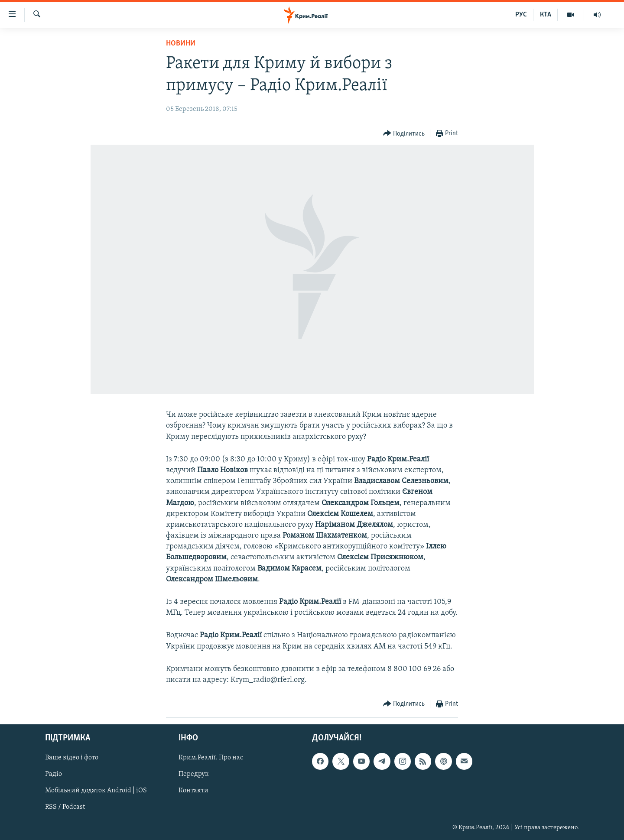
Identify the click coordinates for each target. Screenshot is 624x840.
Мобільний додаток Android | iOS (96, 791)
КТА (546, 15)
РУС (521, 15)
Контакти (193, 791)
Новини (181, 44)
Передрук (194, 775)
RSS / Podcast (65, 808)
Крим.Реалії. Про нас (211, 758)
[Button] (404, 134)
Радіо (54, 775)
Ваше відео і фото (72, 758)
